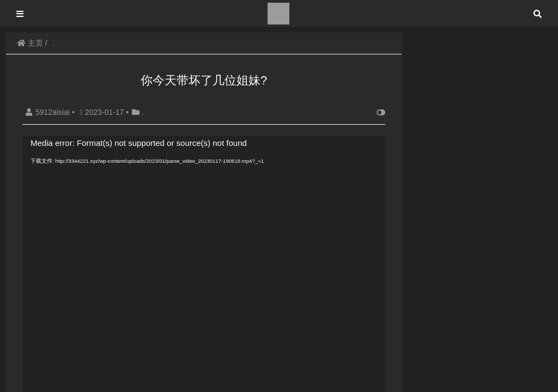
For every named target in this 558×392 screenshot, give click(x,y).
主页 (30, 43)
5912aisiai (49, 112)
